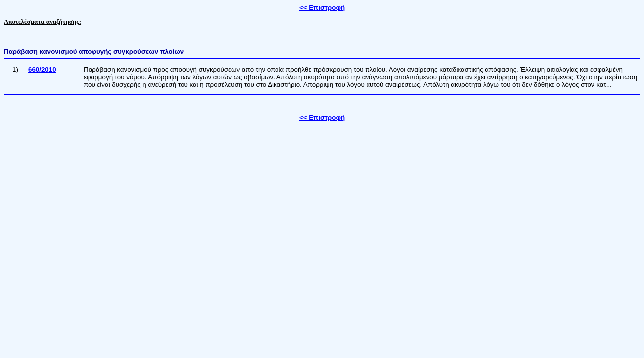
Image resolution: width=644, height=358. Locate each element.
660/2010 (42, 69)
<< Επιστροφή (322, 8)
